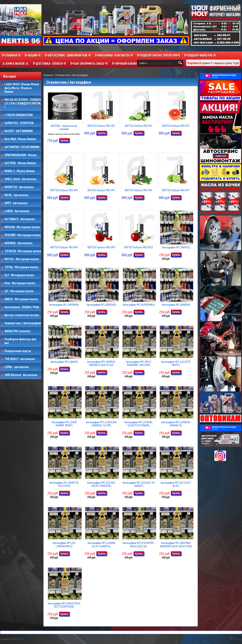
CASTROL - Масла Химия (20, 163)
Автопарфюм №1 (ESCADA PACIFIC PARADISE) (101, 484)
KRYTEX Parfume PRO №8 (64, 247)
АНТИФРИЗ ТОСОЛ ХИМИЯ (22, 147)
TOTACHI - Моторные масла (23, 251)
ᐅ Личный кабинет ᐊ (128, 63)
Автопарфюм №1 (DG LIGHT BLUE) (176, 484)
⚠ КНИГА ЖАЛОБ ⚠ (15, 63)
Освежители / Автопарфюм (23, 323)
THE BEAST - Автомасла (20, 359)
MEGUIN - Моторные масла (22, 227)
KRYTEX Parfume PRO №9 (101, 247)
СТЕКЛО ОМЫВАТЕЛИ (19, 115)
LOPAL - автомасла (17, 367)
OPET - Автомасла (16, 203)
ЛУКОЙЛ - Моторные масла (23, 235)
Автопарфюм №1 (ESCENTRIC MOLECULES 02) (138, 544)
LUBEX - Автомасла (17, 211)
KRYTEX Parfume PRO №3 (176, 126)
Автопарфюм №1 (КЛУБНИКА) (138, 305)
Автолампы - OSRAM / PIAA (22, 307)
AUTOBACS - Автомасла (20, 219)
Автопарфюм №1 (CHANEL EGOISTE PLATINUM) (139, 424)
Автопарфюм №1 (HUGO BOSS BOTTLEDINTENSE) (64, 605)
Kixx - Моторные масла (20, 283)
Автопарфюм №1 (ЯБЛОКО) (101, 305)
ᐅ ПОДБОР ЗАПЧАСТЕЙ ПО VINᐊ (158, 55)
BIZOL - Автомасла (16, 195)
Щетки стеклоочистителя (22, 315)
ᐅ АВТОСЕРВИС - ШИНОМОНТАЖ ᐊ (68, 55)
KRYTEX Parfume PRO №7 (176, 190)
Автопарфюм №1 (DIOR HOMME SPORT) (64, 424)
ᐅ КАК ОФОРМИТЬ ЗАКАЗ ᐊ (89, 63)
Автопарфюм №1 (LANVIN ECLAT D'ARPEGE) (101, 544)
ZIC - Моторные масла (19, 291)
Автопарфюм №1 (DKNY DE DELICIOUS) (64, 484)
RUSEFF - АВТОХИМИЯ (19, 131)
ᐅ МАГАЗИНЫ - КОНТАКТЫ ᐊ (114, 55)
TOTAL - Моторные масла (21, 267)
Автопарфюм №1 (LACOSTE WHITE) (176, 363)
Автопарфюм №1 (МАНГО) (176, 247)
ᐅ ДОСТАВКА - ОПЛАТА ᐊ (49, 63)
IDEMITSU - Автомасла (19, 187)
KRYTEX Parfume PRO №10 (138, 247)
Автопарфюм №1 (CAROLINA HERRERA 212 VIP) (101, 424)
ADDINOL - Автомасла (18, 243)
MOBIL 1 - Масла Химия (20, 171)
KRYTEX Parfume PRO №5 (101, 190)
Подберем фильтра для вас (20, 341)
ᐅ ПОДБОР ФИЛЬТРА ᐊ (200, 55)
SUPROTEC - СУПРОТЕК (19, 123)
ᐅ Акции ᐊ (33, 55)
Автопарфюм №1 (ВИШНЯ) (176, 305)
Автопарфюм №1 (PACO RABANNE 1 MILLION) (138, 363)
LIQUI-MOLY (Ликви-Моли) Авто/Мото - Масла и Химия (22, 88)
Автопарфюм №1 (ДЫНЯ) (64, 362)
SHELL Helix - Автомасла (20, 179)
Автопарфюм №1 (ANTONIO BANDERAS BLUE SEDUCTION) (176, 544)
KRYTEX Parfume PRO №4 (64, 190)
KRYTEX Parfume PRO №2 (138, 126)
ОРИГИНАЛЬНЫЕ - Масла (21, 155)
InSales (21, 639)
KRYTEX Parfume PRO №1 (101, 126)
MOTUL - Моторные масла (22, 259)
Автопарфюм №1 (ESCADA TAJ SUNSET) (139, 484)
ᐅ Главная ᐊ (11, 55)
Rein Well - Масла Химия (20, 139)
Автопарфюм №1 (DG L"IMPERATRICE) (64, 544)
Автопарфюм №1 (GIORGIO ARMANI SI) (176, 424)
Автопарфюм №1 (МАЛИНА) (64, 305)
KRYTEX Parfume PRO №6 (138, 190)
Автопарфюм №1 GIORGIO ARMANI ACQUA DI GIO (101, 363)
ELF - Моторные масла (19, 275)
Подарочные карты (18, 351)
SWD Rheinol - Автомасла (21, 375)
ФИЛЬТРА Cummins (17, 331)
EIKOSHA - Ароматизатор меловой (64, 127)
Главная (48, 75)
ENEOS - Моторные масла (21, 299)
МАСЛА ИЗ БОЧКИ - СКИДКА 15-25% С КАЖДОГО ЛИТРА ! (23, 103)
